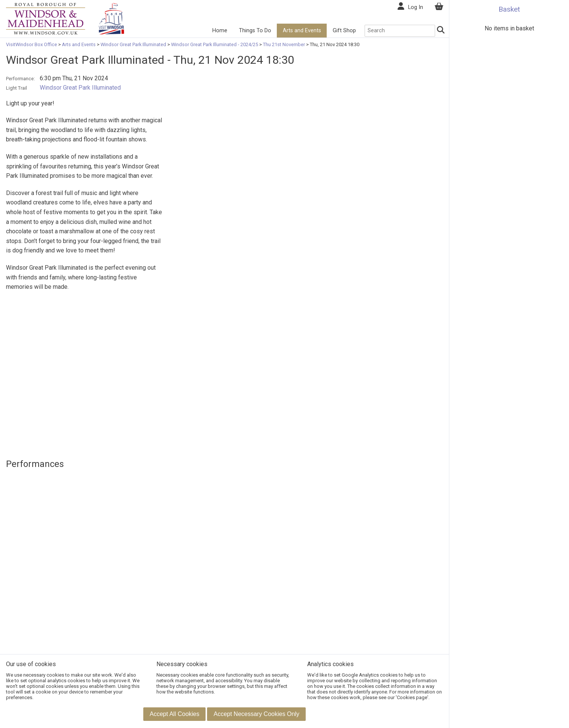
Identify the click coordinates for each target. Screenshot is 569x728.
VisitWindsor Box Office (32, 44)
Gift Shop (344, 31)
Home (220, 31)
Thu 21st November (284, 44)
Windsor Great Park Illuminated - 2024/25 (215, 44)
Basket (509, 9)
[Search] (441, 31)
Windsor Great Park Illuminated (133, 44)
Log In (416, 7)
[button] (175, 714)
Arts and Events (302, 31)
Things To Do (255, 31)
